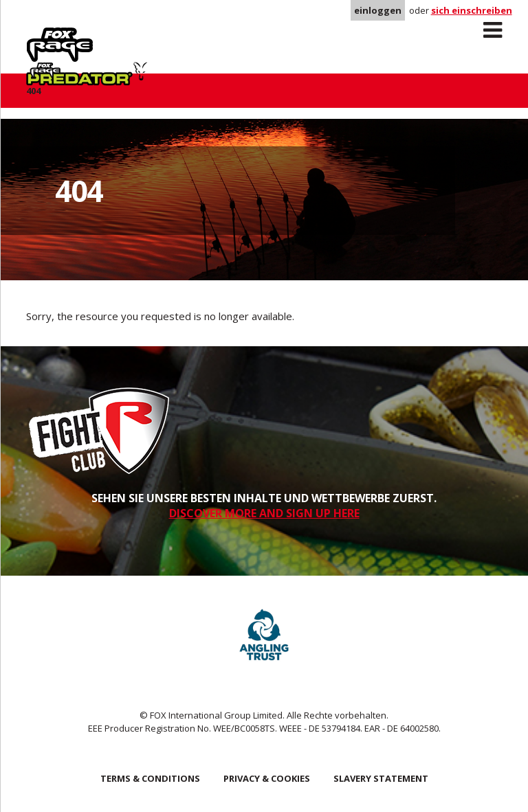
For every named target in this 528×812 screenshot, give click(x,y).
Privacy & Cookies (267, 778)
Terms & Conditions (150, 778)
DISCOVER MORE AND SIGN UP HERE (264, 513)
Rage (39, 35)
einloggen (378, 10)
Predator (149, 35)
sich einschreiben (472, 10)
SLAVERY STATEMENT (381, 778)
